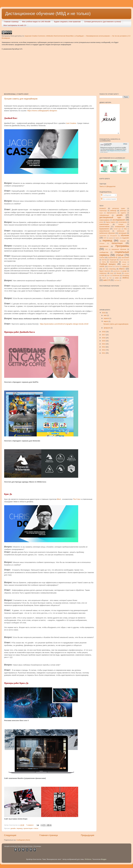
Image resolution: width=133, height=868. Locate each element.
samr (108, 275)
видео (101, 213)
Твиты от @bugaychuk (107, 186)
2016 (104, 338)
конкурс (121, 224)
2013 (104, 347)
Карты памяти (111, 222)
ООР (105, 238)
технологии (114, 262)
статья (102, 258)
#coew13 (103, 208)
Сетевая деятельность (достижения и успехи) (103, 22)
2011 (104, 353)
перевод (20, 828)
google (125, 271)
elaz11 (122, 269)
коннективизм (104, 227)
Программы (122, 246)
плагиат (123, 241)
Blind (59, 499)
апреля (107, 318)
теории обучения (124, 260)
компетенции (104, 224)
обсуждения (114, 236)
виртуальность (112, 213)
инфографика (104, 220)
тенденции (113, 260)
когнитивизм (123, 222)
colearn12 (126, 266)
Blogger (104, 859)
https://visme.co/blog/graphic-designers (42, 111)
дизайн (13, 828)
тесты (104, 262)
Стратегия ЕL (113, 258)
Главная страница (11, 22)
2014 (104, 344)
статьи (36, 828)
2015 (104, 341)
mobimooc (103, 273)
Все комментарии (108, 199)
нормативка (103, 236)
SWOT (104, 278)
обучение (125, 235)
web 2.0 (107, 280)
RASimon (88, 859)
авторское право (119, 208)
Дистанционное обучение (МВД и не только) (48, 14)
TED (110, 278)
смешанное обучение (119, 249)
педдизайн (125, 238)
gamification (117, 271)
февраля (107, 328)
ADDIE (102, 266)
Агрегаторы (103, 211)
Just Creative (71, 123)
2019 (104, 313)
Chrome (117, 266)
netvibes (127, 273)
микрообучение (104, 231)
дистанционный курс (110, 217)
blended (110, 266)
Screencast (116, 275)
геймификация (104, 215)
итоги (101, 222)
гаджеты (123, 213)
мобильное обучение (107, 233)
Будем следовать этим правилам (67, 22)
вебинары (123, 211)
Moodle (119, 273)
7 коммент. (30, 825)
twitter (117, 278)
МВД (125, 229)
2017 (104, 335)
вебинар (113, 211)
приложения (104, 246)
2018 (104, 332)
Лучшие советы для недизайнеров (21, 99)
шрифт (124, 264)
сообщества (104, 252)
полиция (102, 243)
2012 (104, 350)
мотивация (123, 233)
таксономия (125, 258)
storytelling (126, 275)
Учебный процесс (108, 264)
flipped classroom (105, 271)
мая (105, 315)
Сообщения (106, 195)
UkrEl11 (126, 278)
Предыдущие (88, 835)
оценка (111, 238)
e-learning (112, 269)
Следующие (10, 835)
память (118, 238)
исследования (119, 220)
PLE (103, 275)
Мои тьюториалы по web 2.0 (15, 25)
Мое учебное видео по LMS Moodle (36, 22)
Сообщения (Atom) (23, 840)
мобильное (121, 231)
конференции (120, 227)
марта (106, 321)
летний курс (117, 229)
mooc (112, 273)
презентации (28, 828)
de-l (104, 269)
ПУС (107, 249)
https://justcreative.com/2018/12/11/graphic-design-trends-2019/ (64, 324)
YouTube (117, 280)
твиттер (104, 260)
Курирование (104, 229)
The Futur (77, 499)
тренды (124, 262)
